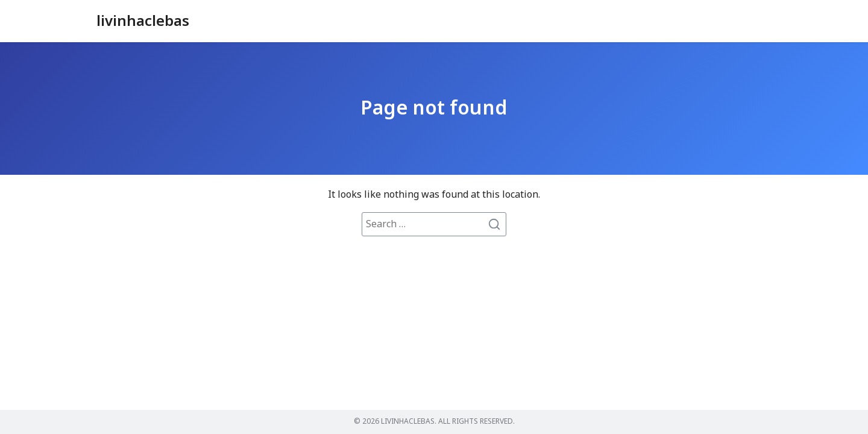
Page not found (434, 108)
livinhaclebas (143, 22)
